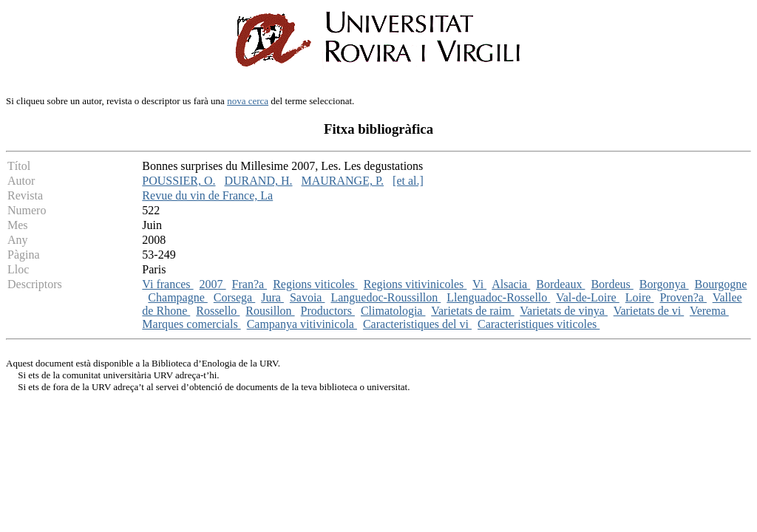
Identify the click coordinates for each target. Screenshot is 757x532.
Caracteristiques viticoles (539, 324)
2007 (213, 284)
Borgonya (664, 284)
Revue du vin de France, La (207, 195)
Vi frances (167, 284)
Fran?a (250, 284)
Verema (709, 311)
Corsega (234, 297)
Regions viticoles (315, 284)
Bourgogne (721, 284)
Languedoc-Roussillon (386, 297)
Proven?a (683, 297)
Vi (479, 284)
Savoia (308, 297)
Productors (328, 311)
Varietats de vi (649, 311)
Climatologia (393, 311)
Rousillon (270, 311)
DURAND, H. (259, 181)
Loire (640, 297)
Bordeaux (560, 284)
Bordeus (612, 284)
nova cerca (248, 101)
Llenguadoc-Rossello (498, 297)
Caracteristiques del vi (417, 324)
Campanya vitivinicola (302, 324)
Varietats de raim (472, 311)
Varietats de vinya (564, 311)
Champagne (177, 297)
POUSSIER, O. (179, 181)
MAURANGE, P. (343, 181)
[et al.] (408, 181)
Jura (272, 297)
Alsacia (511, 284)
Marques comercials (191, 324)
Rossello (218, 311)
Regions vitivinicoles (415, 284)
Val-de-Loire (588, 297)
